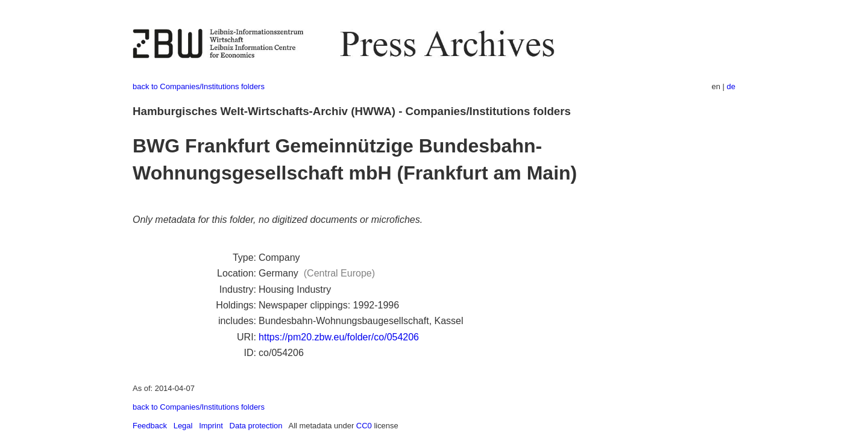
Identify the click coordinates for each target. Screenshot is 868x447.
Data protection (256, 426)
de (731, 86)
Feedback (150, 426)
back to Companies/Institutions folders (199, 86)
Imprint (211, 426)
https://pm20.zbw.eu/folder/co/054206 (339, 337)
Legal (183, 426)
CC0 (364, 426)
